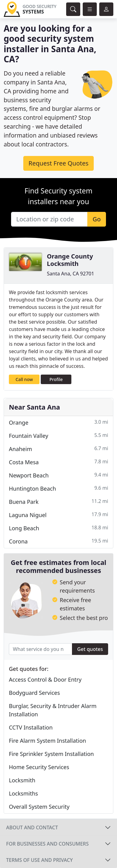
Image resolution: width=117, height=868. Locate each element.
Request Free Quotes (58, 163)
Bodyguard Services (34, 693)
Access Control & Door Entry (45, 679)
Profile (56, 379)
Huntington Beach (58, 488)
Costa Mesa (58, 462)
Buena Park (58, 502)
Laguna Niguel (58, 515)
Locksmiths (23, 793)
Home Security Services (39, 767)
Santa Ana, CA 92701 (70, 274)
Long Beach (58, 528)
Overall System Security (39, 807)
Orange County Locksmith (70, 260)
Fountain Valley (58, 436)
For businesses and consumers (47, 844)
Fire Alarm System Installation (47, 741)
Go (97, 219)
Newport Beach (58, 475)
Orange (58, 422)
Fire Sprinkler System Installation (51, 754)
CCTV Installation (31, 727)
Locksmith (22, 780)
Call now (24, 379)
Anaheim (58, 449)
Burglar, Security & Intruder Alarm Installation (53, 710)
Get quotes (90, 649)
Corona (58, 541)
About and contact (32, 827)
